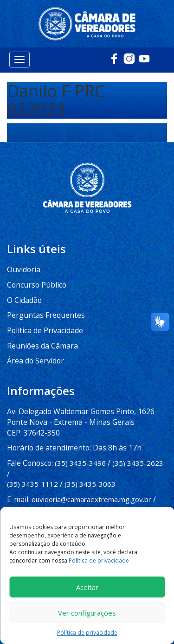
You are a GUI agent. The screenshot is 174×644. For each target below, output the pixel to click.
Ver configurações (87, 613)
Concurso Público (34, 275)
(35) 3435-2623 (135, 447)
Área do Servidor (34, 348)
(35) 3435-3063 (90, 457)
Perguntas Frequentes (43, 304)
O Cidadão (23, 289)
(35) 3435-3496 (78, 447)
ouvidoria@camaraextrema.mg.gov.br (90, 472)
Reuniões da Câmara (40, 334)
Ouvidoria (22, 260)
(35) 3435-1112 (32, 457)
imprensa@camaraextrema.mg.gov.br (67, 482)
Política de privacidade (99, 560)
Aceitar (87, 587)
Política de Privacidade (43, 319)
